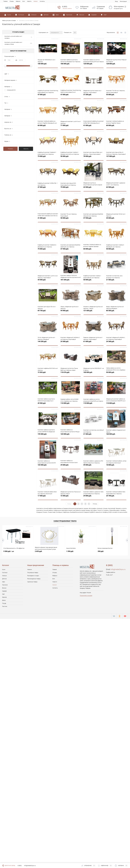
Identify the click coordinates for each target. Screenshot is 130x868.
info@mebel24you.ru (118, 569)
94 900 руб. (71, 312)
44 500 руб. (48, 281)
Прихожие (5, 585)
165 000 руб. (71, 435)
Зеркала (4, 597)
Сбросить (26, 149)
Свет (3, 594)
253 (31, 43)
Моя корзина (120, 7)
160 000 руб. (116, 435)
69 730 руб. (48, 312)
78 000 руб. (94, 157)
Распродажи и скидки (33, 576)
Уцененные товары (32, 582)
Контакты (42, 1)
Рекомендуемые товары (34, 579)
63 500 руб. (116, 188)
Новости (29, 1)
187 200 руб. (71, 281)
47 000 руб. (48, 96)
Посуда (4, 603)
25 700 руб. (116, 497)
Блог (24, 1)
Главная (5, 1)
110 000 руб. (71, 404)
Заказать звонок (67, 8)
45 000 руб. (116, 219)
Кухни (4, 569)
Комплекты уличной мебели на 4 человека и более (13, 43)
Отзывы (12, 1)
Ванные (4, 588)
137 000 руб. (116, 157)
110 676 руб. (71, 373)
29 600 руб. (71, 466)
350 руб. (101, 551)
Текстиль (5, 606)
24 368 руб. (71, 342)
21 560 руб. (116, 281)
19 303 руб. (48, 373)
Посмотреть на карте (86, 596)
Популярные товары (33, 573)
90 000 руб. (116, 373)
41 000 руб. (94, 126)
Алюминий (11, 90)
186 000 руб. (71, 65)
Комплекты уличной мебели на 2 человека (13, 37)
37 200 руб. (94, 96)
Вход (116, 1)
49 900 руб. (48, 404)
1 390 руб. (70, 551)
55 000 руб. (116, 96)
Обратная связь (9, 866)
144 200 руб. (48, 342)
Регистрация (123, 1)
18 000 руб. (116, 466)
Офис (4, 582)
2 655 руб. (39, 551)
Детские (4, 579)
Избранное (84, 7)
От (5, 60)
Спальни (4, 576)
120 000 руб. (94, 65)
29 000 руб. (94, 497)
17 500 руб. (48, 497)
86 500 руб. (116, 312)
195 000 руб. (48, 435)
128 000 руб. (116, 65)
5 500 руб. (9, 551)
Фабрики (18, 1)
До (16, 60)
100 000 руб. (48, 65)
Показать (10, 149)
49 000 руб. (94, 466)
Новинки (30, 569)
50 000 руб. (71, 157)
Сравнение (101, 7)
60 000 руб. (48, 126)
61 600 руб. (94, 342)
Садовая (4, 591)
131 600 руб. (94, 312)
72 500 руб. (71, 497)
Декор (4, 600)
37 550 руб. (94, 219)
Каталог (36, 1)
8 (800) (20, 866)
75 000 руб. (48, 157)
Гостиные (5, 573)
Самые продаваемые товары (65, 521)
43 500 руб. (94, 188)
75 (31, 37)
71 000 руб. (71, 126)
